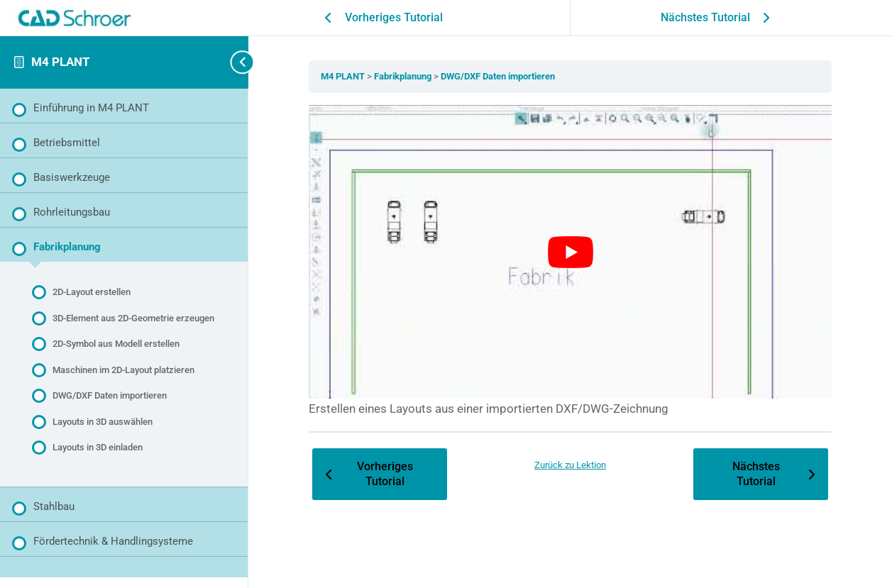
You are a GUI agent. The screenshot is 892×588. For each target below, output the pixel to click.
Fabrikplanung (404, 76)
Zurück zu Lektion (570, 465)
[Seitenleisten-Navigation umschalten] (227, 62)
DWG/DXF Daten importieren (498, 76)
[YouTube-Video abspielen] (570, 252)
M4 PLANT (61, 62)
